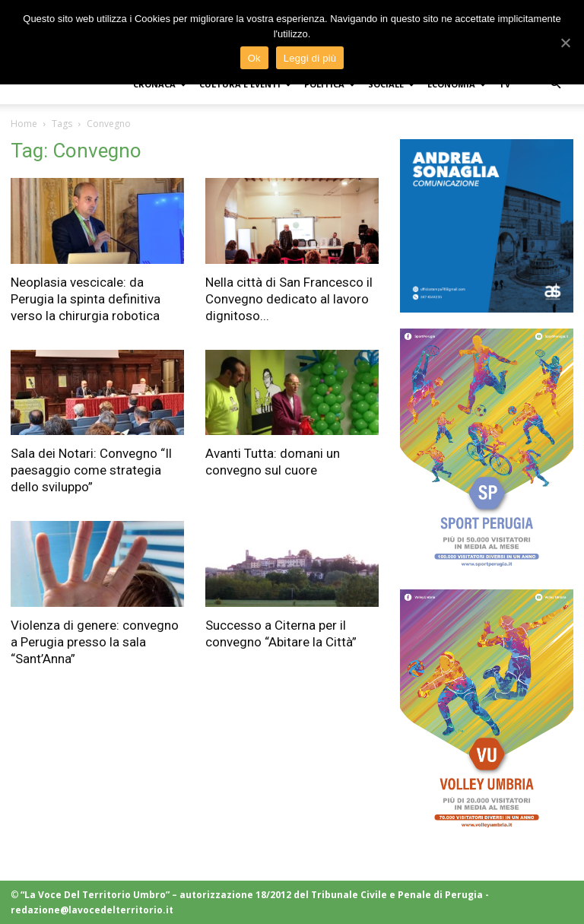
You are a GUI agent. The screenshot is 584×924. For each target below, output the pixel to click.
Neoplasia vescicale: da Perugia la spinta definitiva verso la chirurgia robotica (86, 299)
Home (24, 124)
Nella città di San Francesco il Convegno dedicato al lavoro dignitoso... (289, 299)
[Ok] (565, 43)
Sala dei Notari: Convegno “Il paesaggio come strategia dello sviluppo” (91, 470)
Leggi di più (310, 58)
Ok (254, 58)
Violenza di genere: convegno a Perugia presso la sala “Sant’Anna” (95, 642)
